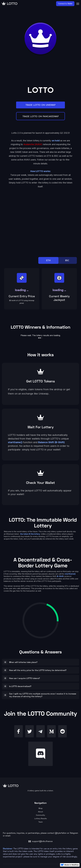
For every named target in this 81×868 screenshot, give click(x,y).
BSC (67, 260)
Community (40, 815)
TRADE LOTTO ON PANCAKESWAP (41, 116)
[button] (40, 662)
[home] (29, 4)
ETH (48, 260)
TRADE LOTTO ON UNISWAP (40, 105)
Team (41, 822)
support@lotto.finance (42, 841)
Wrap (41, 808)
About (40, 812)
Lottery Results (41, 818)
